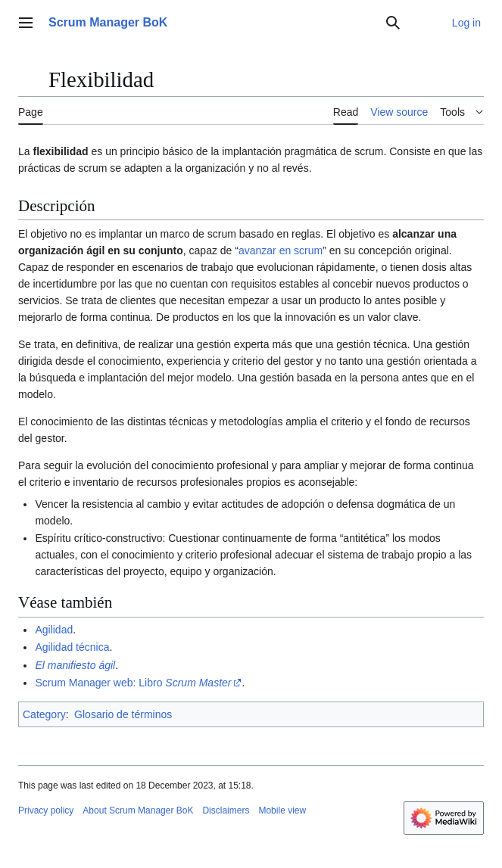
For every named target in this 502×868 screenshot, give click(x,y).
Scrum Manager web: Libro (133, 683)
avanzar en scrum (281, 250)
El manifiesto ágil (75, 665)
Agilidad (54, 630)
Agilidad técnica (72, 647)
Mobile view (282, 810)
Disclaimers (226, 810)
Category (44, 714)
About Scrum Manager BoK (138, 810)
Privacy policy (46, 810)
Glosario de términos (123, 714)
